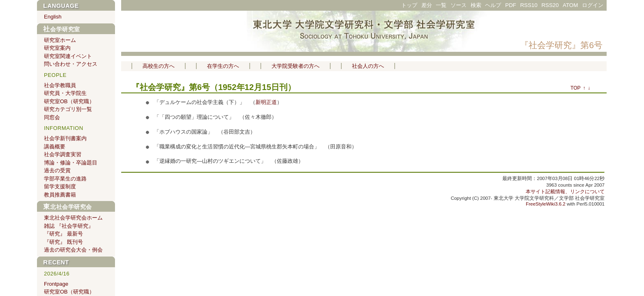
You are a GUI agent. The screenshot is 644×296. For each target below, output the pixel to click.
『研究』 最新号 (63, 234)
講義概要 (55, 147)
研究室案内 (57, 48)
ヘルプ (493, 5)
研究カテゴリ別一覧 (68, 109)
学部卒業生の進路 (65, 179)
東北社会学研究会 (68, 207)
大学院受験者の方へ (296, 66)
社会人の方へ (368, 66)
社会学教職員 (60, 85)
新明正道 (266, 102)
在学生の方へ (223, 66)
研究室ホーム (60, 40)
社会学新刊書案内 (65, 138)
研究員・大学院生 (65, 93)
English (53, 17)
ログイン (593, 5)
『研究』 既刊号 (63, 242)
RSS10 (529, 5)
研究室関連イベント (68, 56)
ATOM (570, 5)
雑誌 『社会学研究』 (69, 226)
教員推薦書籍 (60, 195)
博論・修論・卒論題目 (71, 163)
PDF (511, 5)
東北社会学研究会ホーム (73, 218)
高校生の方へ (159, 66)
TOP (575, 88)
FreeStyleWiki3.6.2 (546, 204)
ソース (459, 5)
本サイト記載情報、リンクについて (565, 192)
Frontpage (56, 284)
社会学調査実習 (63, 154)
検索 (476, 5)
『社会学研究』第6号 (561, 45)
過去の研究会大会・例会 (73, 250)
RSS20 (550, 5)
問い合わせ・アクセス (71, 64)
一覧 (441, 5)
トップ (409, 5)
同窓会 (52, 117)
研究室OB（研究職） (69, 101)
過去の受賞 (57, 170)
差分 (427, 5)
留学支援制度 (60, 186)
